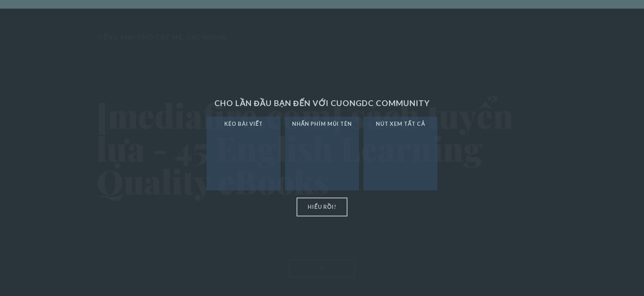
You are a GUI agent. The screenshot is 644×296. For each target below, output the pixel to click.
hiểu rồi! (322, 207)
